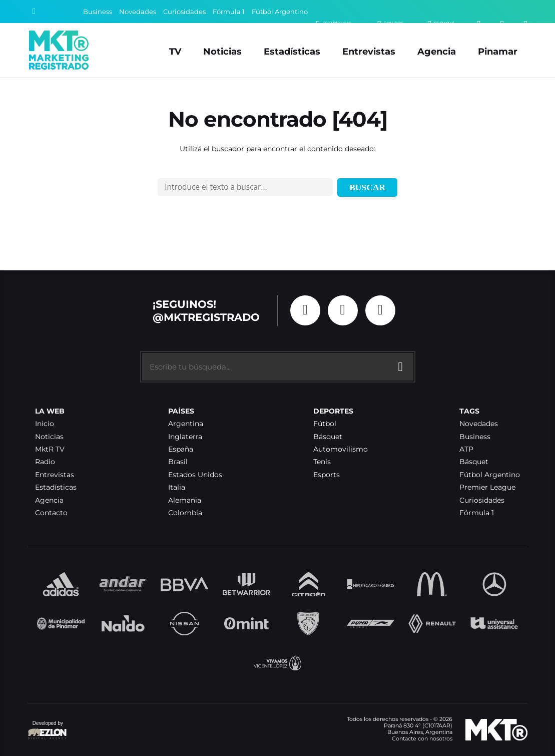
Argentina (186, 424)
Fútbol (325, 424)
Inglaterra (185, 437)
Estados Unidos (195, 475)
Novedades (138, 12)
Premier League (487, 487)
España (181, 449)
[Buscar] (34, 12)
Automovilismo (341, 449)
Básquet (328, 437)
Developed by (48, 731)
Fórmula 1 (229, 12)
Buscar (367, 187)
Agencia (437, 51)
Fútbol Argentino (280, 12)
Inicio (45, 424)
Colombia (185, 513)
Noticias (222, 51)
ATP (466, 449)
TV (175, 51)
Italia (177, 487)
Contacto (51, 513)
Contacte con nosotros (422, 738)
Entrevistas (369, 51)
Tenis (322, 462)
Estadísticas (292, 51)
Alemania (185, 500)
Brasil (178, 462)
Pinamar (498, 51)
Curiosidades (184, 12)
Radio (45, 462)
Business (98, 12)
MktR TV (50, 449)
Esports (327, 475)
